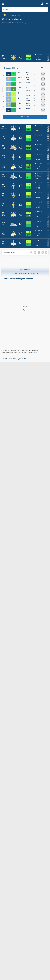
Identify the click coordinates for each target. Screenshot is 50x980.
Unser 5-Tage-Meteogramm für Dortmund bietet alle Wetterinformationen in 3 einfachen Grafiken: (20, 351)
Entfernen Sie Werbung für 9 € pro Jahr (25, 271)
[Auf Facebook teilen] (35, 252)
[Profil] (42, 4)
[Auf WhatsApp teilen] (31, 252)
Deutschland (21, 23)
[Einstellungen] (47, 4)
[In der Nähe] (46, 9)
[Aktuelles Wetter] (25, 15)
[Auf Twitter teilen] (39, 252)
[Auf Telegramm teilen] (43, 252)
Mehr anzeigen (25, 117)
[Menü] (3, 4)
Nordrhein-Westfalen (9, 23)
